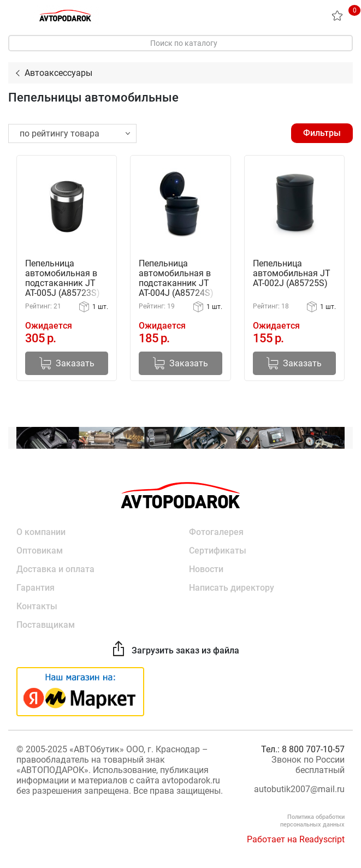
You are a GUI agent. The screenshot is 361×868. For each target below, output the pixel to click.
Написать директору (232, 588)
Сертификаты (218, 551)
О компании (41, 532)
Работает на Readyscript (296, 839)
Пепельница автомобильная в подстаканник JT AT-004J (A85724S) (176, 278)
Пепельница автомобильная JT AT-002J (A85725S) (292, 274)
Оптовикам (40, 551)
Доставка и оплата (55, 569)
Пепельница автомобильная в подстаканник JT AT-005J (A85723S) (63, 278)
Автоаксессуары (58, 73)
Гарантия (35, 588)
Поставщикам (46, 625)
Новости (206, 569)
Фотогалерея (216, 532)
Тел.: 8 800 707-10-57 (303, 749)
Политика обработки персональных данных (312, 821)
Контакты (37, 606)
